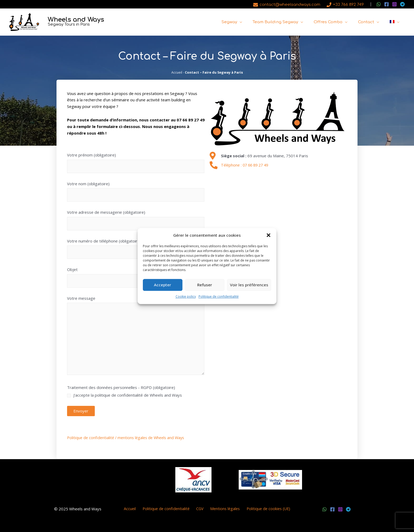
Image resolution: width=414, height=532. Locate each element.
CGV (199, 509)
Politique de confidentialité (219, 296)
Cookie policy (186, 296)
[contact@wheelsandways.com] (287, 5)
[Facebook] (387, 4)
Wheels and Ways (76, 20)
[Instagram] (394, 4)
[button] (269, 235)
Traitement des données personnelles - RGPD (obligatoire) (136, 393)
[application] (251, 22)
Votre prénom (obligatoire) (136, 164)
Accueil (177, 72)
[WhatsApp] (379, 4)
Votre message (136, 337)
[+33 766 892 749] (345, 5)
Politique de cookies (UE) (265, 509)
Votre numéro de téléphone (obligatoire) (136, 250)
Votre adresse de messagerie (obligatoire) (136, 221)
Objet (136, 279)
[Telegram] (402, 4)
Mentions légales (222, 509)
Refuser (205, 285)
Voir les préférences (249, 285)
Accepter (163, 285)
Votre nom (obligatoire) (136, 193)
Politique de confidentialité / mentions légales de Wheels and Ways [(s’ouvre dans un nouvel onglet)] (128, 438)
